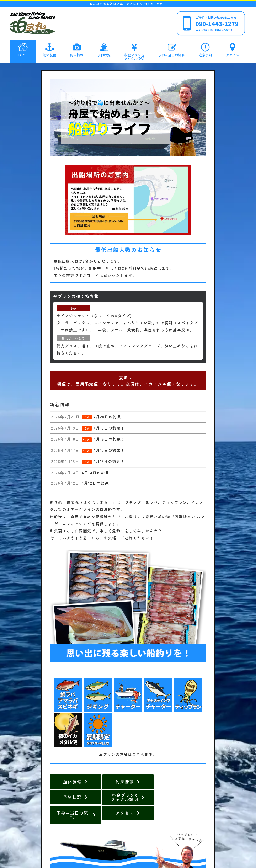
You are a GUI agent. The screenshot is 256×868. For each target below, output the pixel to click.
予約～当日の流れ (171, 49)
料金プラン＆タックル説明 (134, 51)
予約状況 (104, 49)
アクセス (233, 49)
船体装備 (49, 49)
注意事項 (205, 49)
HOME (23, 49)
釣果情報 (77, 49)
